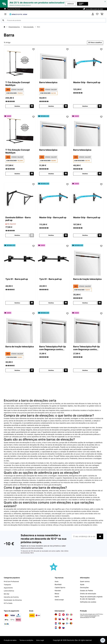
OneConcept (59, 600)
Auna (56, 582)
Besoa (57, 594)
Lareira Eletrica (9, 591)
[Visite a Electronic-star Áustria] (60, 614)
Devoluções (84, 588)
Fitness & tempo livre (15, 27)
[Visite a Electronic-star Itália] (71, 614)
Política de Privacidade (91, 615)
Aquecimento (9, 588)
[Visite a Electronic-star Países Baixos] (56, 627)
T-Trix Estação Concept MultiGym (19, 84)
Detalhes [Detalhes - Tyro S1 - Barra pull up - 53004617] (51, 303)
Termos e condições (28, 640)
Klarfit (57, 597)
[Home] (6, 27)
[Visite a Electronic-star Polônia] (71, 619)
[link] (20, 63)
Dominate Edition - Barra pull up (16, 219)
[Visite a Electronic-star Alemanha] (56, 614)
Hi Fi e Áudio (8, 603)
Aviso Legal (42, 640)
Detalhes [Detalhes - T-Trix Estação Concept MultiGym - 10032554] (17, 106)
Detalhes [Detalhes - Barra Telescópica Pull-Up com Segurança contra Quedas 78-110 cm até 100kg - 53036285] (85, 370)
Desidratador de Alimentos (13, 600)
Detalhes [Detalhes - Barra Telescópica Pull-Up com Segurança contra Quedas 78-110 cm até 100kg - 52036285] (51, 370)
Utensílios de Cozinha (12, 597)
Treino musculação (31, 27)
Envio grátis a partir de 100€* (94, 9)
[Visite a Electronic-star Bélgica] (71, 623)
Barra (42, 27)
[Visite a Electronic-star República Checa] (63, 619)
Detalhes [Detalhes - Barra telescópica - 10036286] (51, 106)
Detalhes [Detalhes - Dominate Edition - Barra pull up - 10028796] (17, 235)
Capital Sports (60, 588)
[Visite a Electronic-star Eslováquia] (60, 619)
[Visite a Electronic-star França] (67, 614)
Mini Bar (7, 594)
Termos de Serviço (85, 617)
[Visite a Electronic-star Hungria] (67, 619)
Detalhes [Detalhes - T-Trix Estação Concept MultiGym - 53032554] (17, 174)
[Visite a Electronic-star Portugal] (60, 627)
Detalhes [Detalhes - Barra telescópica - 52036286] (51, 174)
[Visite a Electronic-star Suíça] (63, 614)
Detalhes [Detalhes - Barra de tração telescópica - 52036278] (85, 303)
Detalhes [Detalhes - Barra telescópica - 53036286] (85, 174)
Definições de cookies (88, 602)
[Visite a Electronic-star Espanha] (56, 619)
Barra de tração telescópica (82, 281)
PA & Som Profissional (12, 582)
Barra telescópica (50, 83)
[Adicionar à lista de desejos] (33, 49)
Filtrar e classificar (95, 43)
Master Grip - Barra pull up (87, 84)
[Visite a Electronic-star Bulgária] (63, 623)
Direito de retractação (88, 594)
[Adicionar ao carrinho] (32, 106)
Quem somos (85, 582)
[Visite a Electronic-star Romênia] (60, 623)
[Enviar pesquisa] (3, 20)
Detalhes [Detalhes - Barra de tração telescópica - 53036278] (17, 370)
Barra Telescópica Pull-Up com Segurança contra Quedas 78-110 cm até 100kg (53, 348)
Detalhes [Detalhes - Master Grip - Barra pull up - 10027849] (85, 106)
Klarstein (58, 591)
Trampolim (8, 585)
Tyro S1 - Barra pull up (18, 279)
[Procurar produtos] (53, 20)
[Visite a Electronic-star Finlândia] (67, 623)
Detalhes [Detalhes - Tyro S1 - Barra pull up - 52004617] (17, 303)
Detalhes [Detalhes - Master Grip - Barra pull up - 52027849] (51, 235)
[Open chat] (103, 640)
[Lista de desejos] (97, 14)
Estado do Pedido (87, 591)
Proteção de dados (11, 640)
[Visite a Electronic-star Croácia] (56, 623)
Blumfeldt (58, 585)
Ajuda (82, 585)
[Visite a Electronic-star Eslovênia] (63, 627)
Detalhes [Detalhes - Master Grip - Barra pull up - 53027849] (85, 235)
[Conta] (93, 14)
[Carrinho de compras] (102, 14)
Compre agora (81, 4)
